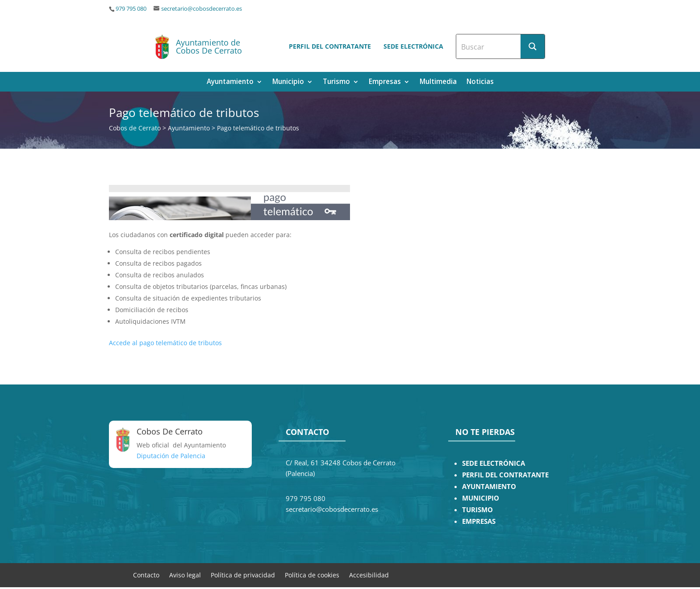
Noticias (480, 82)
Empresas (385, 82)
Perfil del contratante (330, 46)
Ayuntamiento (230, 82)
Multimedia (438, 82)
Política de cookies (312, 574)
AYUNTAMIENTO (489, 487)
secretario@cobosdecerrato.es (202, 9)
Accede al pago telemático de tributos (165, 343)
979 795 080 (131, 9)
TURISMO (477, 510)
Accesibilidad (369, 574)
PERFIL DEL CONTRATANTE (505, 475)
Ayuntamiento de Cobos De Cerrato (209, 46)
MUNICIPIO (481, 498)
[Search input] (489, 46)
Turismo (336, 82)
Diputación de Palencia (171, 456)
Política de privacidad (243, 574)
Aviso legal (185, 574)
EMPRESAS (479, 521)
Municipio (288, 82)
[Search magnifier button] (533, 46)
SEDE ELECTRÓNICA (494, 463)
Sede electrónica (413, 46)
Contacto (146, 574)
